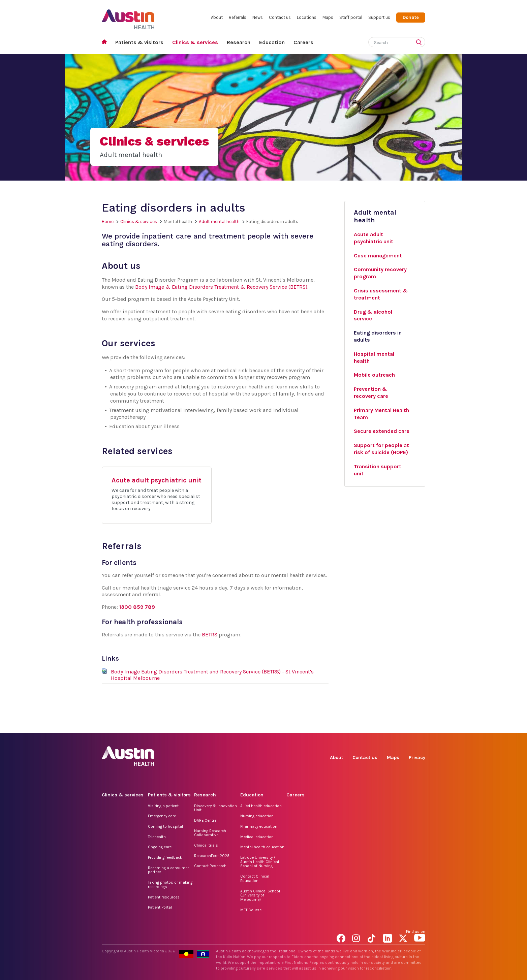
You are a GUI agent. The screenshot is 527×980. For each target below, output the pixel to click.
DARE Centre (205, 820)
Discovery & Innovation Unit (215, 808)
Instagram (358, 725)
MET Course (251, 910)
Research (239, 42)
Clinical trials (206, 845)
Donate (411, 17)
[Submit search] (420, 43)
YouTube (420, 725)
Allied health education (261, 806)
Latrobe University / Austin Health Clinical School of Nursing (260, 862)
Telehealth (157, 837)
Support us (379, 17)
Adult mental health (219, 222)
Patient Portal (160, 907)
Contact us (280, 17)
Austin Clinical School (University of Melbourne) (260, 895)
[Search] (389, 41)
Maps (328, 17)
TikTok (373, 725)
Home (106, 43)
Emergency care (162, 816)
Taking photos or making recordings (170, 884)
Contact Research (210, 866)
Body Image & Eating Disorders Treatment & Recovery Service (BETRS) (221, 287)
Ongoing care (160, 847)
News (258, 17)
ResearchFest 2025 (212, 856)
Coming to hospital (165, 826)
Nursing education (257, 816)
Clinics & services (195, 42)
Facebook (342, 725)
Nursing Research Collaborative (210, 833)
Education (272, 42)
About (217, 17)
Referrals (238, 17)
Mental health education (262, 847)
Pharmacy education (259, 826)
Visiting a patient (163, 806)
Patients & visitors (139, 42)
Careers (303, 42)
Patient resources (164, 897)
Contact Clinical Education (255, 878)
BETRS (210, 635)
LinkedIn (389, 725)
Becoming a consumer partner (168, 870)
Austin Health (128, 17)
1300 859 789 (137, 607)
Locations (307, 17)
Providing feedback (165, 857)
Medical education (257, 837)
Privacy (417, 757)
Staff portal (351, 17)
